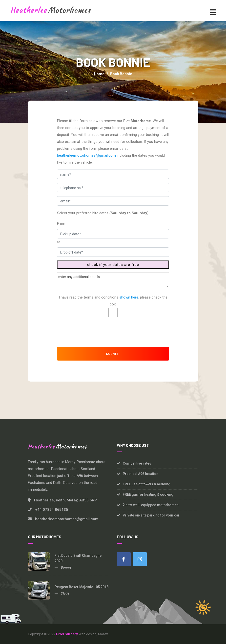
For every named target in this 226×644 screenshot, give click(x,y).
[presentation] (113, 331)
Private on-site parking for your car (151, 515)
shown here (129, 297)
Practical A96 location (141, 474)
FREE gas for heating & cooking (148, 494)
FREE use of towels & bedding (147, 484)
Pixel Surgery (67, 634)
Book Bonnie (121, 74)
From (61, 224)
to (59, 242)
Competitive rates (137, 463)
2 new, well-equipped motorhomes (151, 505)
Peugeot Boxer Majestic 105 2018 (82, 587)
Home (99, 74)
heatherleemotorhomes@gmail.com (86, 155)
